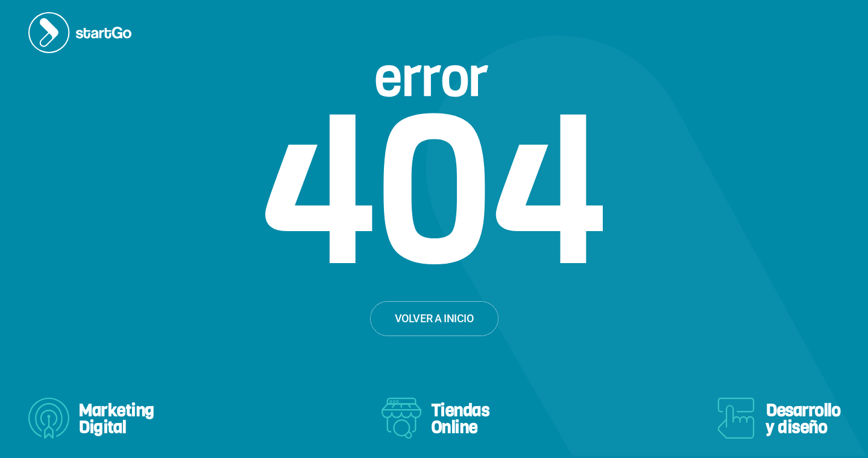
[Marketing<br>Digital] (49, 418)
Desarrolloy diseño (803, 419)
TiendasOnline (460, 419)
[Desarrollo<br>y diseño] (736, 418)
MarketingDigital (116, 419)
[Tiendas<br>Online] (401, 418)
